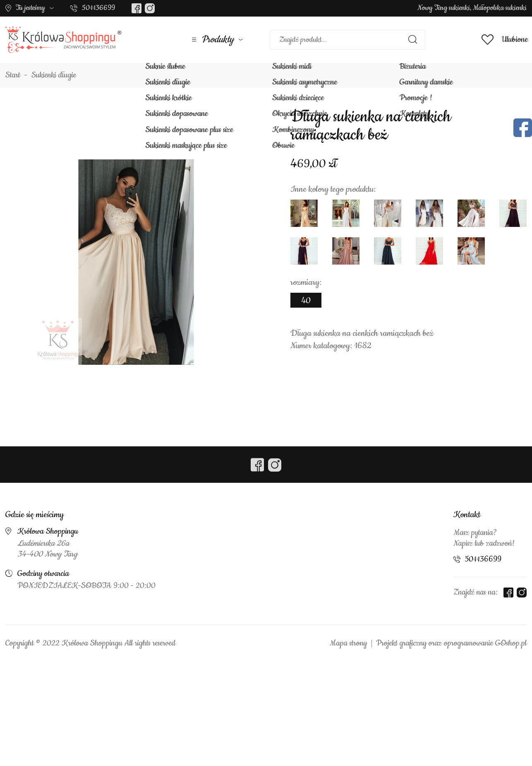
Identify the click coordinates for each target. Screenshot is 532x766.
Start (13, 75)
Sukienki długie (54, 75)
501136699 (98, 8)
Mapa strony (348, 643)
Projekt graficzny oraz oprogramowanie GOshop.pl (451, 643)
